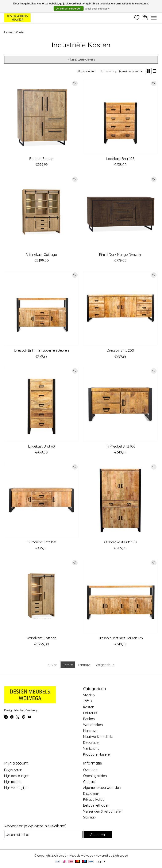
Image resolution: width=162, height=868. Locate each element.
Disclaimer (91, 794)
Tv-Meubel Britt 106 (120, 446)
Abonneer (98, 835)
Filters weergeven (81, 59)
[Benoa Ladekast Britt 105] (120, 117)
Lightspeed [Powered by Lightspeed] (121, 856)
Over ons (90, 770)
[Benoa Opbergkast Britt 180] (120, 500)
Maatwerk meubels (98, 737)
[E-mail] (43, 835)
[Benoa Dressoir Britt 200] (120, 309)
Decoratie (91, 743)
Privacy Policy (94, 799)
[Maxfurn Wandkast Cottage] (42, 596)
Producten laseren (97, 754)
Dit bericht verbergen (69, 9)
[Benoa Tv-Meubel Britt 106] (120, 404)
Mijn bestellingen (17, 776)
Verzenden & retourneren (103, 811)
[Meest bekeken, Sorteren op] (131, 71)
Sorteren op (109, 71)
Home (8, 32)
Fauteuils (90, 713)
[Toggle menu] (154, 18)
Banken (89, 719)
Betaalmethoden (96, 805)
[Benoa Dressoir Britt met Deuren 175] (120, 596)
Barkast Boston (41, 159)
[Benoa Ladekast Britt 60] (42, 404)
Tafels (88, 701)
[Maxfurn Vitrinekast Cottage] (42, 213)
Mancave (90, 731)
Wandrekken (93, 725)
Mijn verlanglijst (16, 788)
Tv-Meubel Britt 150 (41, 542)
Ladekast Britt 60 (42, 446)
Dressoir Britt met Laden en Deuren (42, 350)
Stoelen (89, 695)
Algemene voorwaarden (102, 788)
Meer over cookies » (98, 9)
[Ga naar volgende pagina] (105, 665)
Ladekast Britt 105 (120, 159)
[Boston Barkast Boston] (42, 117)
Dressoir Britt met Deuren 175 (120, 638)
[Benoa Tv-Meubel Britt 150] (42, 500)
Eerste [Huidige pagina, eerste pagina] (68, 665)
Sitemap (90, 817)
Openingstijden (95, 776)
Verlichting (91, 748)
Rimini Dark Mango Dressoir (120, 255)
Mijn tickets (13, 782)
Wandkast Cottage (42, 638)
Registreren (13, 770)
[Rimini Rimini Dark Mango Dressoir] (120, 213)
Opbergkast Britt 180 (120, 542)
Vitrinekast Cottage (41, 255)
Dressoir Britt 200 (120, 350)
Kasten (89, 707)
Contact (90, 782)
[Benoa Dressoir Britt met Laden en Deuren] (42, 309)
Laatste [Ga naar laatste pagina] (84, 665)
